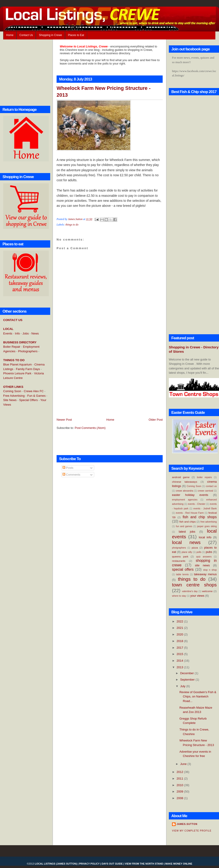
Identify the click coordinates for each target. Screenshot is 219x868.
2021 (180, 628)
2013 (180, 667)
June (184, 764)
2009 (180, 792)
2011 (180, 779)
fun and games (184, 526)
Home (10, 35)
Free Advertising (14, 396)
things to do (72, 225)
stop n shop (210, 570)
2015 (180, 654)
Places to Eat (76, 35)
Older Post (156, 420)
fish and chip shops (200, 517)
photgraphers (179, 548)
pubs (209, 552)
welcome (207, 591)
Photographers (28, 351)
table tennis (182, 574)
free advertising (209, 522)
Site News (10, 400)
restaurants (179, 561)
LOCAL (8, 329)
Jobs (26, 333)
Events (8, 333)
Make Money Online (179, 864)
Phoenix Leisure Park (17, 373)
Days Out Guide (112, 864)
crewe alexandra (184, 491)
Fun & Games (36, 396)
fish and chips (188, 522)
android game (181, 477)
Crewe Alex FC (34, 391)
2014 (180, 661)
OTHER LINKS (13, 387)
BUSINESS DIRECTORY (20, 342)
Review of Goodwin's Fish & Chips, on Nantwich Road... (198, 697)
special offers (183, 569)
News (35, 333)
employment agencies (185, 500)
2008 (180, 798)
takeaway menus (205, 574)
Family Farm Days (28, 369)
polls (199, 552)
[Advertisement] (21, 484)
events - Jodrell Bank (205, 509)
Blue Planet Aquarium (17, 364)
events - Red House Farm (190, 513)
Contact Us (26, 35)
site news (202, 565)
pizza (195, 548)
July (183, 686)
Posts (68, 468)
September (188, 680)
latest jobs (187, 532)
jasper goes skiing (207, 526)
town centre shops (194, 585)
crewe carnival (205, 491)
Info (17, 333)
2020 (180, 634)
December (188, 673)
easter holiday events (190, 495)
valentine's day (190, 591)
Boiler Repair (12, 347)
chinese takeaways (185, 482)
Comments (71, 475)
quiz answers (204, 557)
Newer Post (64, 420)
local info (205, 537)
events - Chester (197, 504)
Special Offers (28, 400)
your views (197, 596)
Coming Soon (12, 391)
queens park (180, 556)
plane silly (187, 552)
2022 (180, 621)
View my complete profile (192, 831)
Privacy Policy (89, 864)
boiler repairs (204, 477)
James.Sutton (187, 824)
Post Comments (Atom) (90, 428)
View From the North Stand (144, 864)
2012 (180, 772)
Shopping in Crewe (50, 35)
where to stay (179, 596)
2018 (180, 641)
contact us (211, 486)
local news (186, 542)
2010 (180, 785)
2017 (180, 648)
